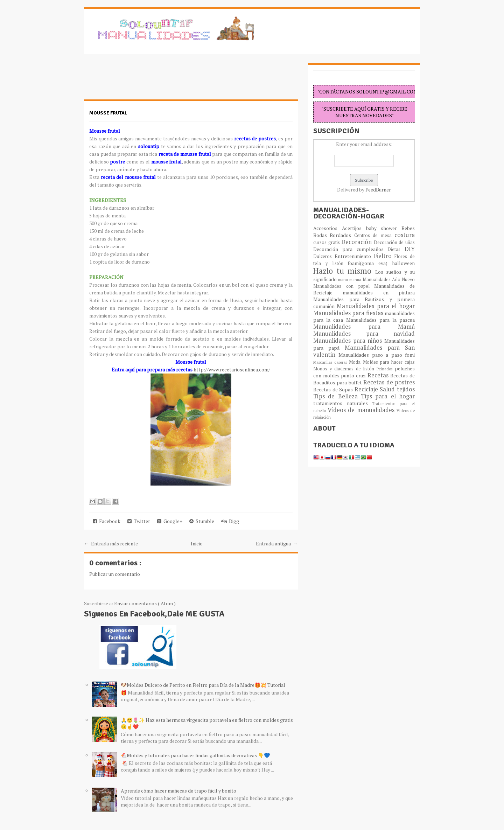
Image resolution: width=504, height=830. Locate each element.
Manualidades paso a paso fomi (377, 355)
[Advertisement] (140, 81)
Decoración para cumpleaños (350, 249)
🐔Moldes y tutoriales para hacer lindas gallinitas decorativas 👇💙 (195, 755)
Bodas (321, 235)
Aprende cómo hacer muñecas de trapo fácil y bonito (178, 791)
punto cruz (354, 375)
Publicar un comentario (115, 574)
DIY (410, 249)
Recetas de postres (389, 382)
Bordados (342, 235)
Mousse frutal (108, 113)
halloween (403, 263)
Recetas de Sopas (334, 389)
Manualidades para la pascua (381, 320)
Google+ (170, 521)
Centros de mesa (374, 235)
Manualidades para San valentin (364, 351)
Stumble (202, 521)
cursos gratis (327, 242)
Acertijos (354, 228)
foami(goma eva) (370, 263)
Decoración (358, 242)
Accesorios (328, 228)
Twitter (139, 521)
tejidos (406, 389)
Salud (388, 389)
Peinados (386, 369)
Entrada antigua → (277, 543)
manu (344, 280)
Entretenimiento (354, 256)
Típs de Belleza (337, 396)
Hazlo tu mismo (344, 271)
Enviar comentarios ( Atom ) (145, 603)
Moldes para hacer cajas (389, 362)
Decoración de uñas (394, 242)
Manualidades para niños (349, 341)
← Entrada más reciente (111, 543)
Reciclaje (367, 389)
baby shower (384, 228)
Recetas (379, 375)
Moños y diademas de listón (345, 369)
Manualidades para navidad (364, 334)
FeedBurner (378, 190)
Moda (356, 362)
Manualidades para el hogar (376, 306)
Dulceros (324, 256)
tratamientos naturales (343, 403)
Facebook (107, 521)
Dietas (396, 249)
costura (405, 235)
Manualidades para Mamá (364, 327)
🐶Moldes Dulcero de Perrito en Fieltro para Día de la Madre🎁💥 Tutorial (203, 685)
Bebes (408, 228)
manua (356, 280)
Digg (230, 521)
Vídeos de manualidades (362, 410)
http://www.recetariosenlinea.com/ (232, 369)
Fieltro (384, 256)
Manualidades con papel (344, 286)
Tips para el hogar (388, 396)
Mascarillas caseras (331, 362)
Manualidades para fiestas (349, 313)
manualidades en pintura (379, 292)
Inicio (197, 543)
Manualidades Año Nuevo (389, 280)
